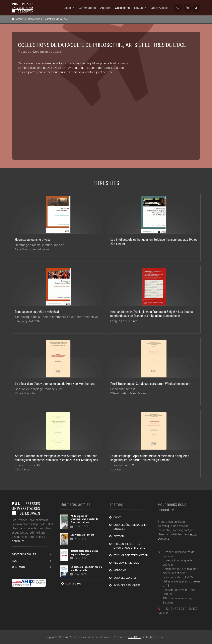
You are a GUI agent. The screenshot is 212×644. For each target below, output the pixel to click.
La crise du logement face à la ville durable (86, 569)
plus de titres (71, 583)
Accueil (67, 8)
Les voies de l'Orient (82, 535)
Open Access (159, 8)
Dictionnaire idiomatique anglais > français (84, 553)
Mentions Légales (24, 554)
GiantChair (135, 637)
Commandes (87, 8)
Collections (122, 8)
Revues (139, 8)
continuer (20, 541)
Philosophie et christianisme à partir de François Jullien (84, 519)
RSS (14, 561)
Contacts (18, 567)
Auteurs (105, 8)
